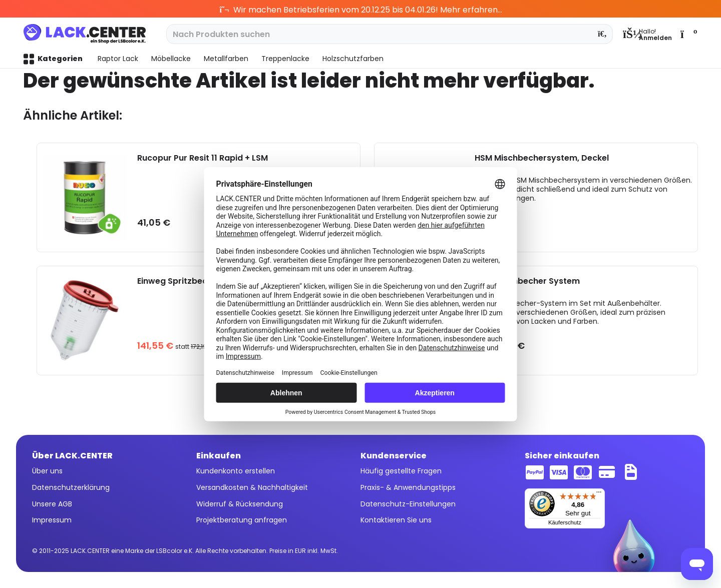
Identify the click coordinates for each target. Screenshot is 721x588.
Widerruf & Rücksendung (240, 504)
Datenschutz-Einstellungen (408, 504)
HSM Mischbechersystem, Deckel (542, 158)
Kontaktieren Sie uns (396, 520)
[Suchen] (603, 34)
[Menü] (599, 494)
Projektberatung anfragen (242, 520)
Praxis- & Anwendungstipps (408, 487)
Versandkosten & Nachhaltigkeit (252, 487)
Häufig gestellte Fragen (401, 471)
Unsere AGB (52, 504)
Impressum (52, 520)
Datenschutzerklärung (71, 487)
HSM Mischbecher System (527, 281)
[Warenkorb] (688, 34)
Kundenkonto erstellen (236, 471)
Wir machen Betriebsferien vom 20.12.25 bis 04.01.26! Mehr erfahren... (361, 10)
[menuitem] (647, 34)
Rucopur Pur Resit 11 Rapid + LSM (203, 158)
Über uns (47, 471)
